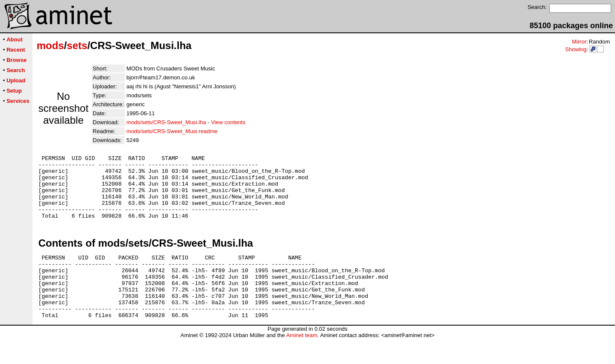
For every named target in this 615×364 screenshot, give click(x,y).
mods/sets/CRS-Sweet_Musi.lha (166, 122)
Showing (576, 49)
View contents (228, 122)
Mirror (579, 42)
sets (77, 45)
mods (50, 45)
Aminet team (302, 361)
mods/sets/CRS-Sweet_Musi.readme (172, 131)
